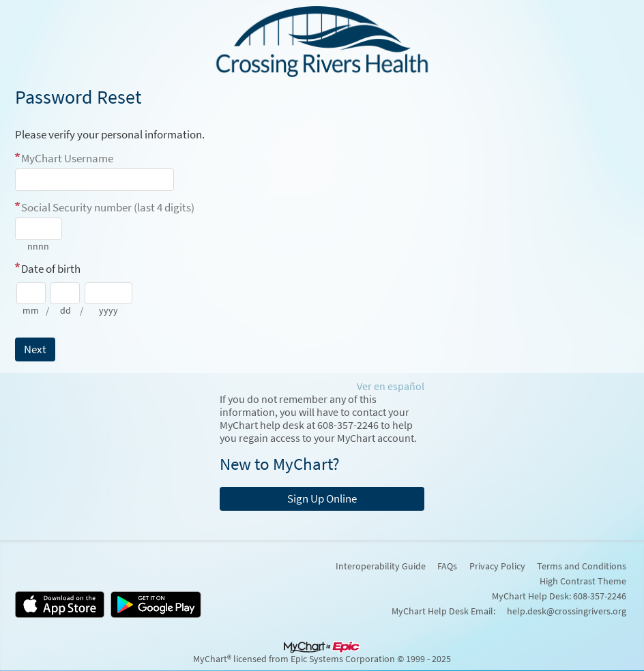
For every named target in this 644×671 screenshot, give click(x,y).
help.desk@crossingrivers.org (567, 611)
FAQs (447, 566)
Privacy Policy (497, 566)
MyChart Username (67, 158)
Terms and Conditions (582, 566)
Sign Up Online (322, 498)
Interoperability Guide (381, 566)
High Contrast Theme (583, 581)
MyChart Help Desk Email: (443, 611)
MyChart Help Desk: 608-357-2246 (559, 596)
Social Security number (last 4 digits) (108, 207)
